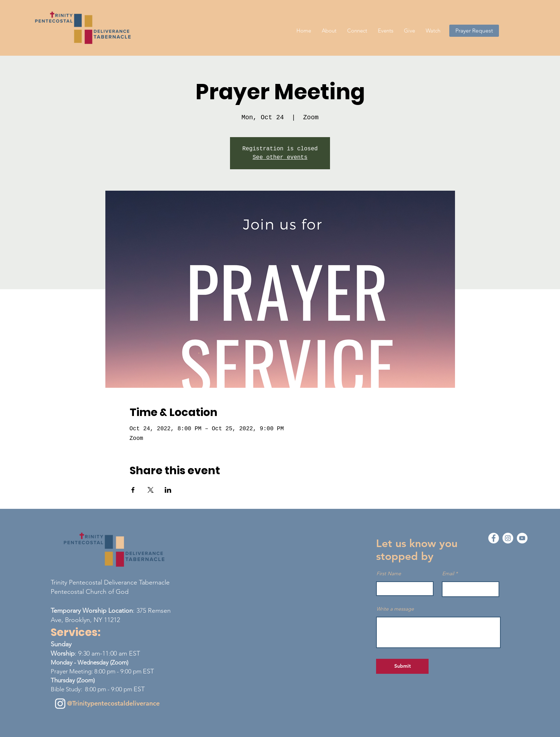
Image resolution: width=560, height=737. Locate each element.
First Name (389, 573)
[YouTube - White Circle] (522, 538)
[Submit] (402, 666)
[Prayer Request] (474, 31)
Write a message (395, 609)
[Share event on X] (151, 490)
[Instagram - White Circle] (508, 538)
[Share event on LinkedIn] (168, 490)
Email (448, 573)
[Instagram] (60, 704)
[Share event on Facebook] (133, 490)
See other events (280, 157)
